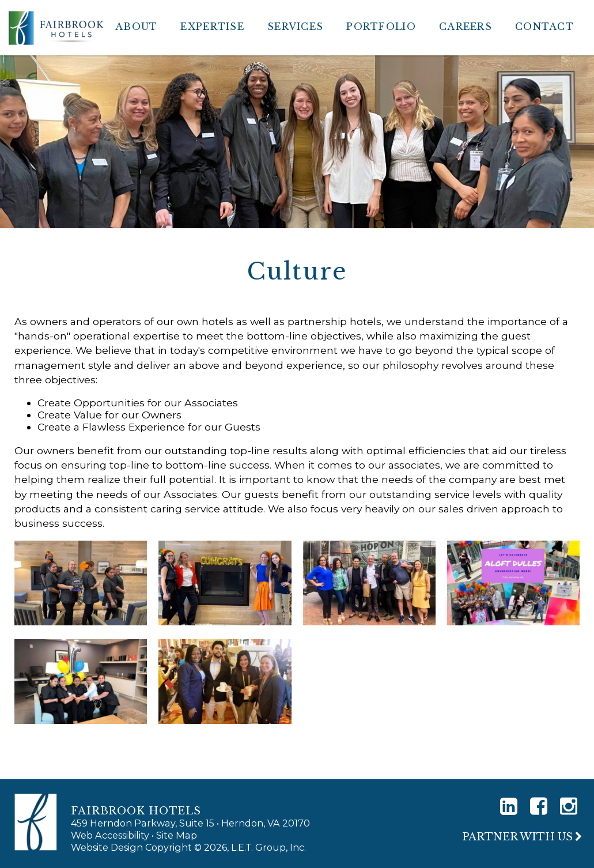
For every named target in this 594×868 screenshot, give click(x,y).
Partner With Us (517, 837)
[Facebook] (539, 806)
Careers (466, 27)
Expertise (212, 27)
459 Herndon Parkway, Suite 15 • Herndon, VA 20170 (190, 823)
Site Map (177, 835)
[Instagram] (569, 806)
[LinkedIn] (509, 806)
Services (295, 27)
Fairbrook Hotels (56, 28)
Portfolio (381, 27)
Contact (544, 27)
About (136, 27)
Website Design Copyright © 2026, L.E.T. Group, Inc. (188, 847)
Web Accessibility (110, 835)
